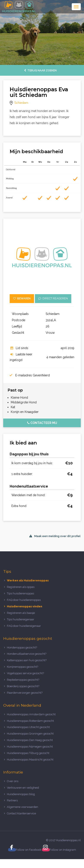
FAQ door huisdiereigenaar (24, 626)
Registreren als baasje (21, 613)
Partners (12, 800)
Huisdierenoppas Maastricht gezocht (30, 760)
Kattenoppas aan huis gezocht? (27, 660)
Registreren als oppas (21, 587)
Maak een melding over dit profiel (55, 536)
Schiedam (21, 103)
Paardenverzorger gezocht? (25, 693)
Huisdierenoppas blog (21, 794)
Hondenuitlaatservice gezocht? (27, 654)
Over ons (13, 781)
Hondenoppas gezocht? (22, 647)
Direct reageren (53, 298)
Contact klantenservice (21, 813)
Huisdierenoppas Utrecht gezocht (28, 727)
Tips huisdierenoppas (20, 593)
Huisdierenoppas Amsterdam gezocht (31, 714)
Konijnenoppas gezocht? (23, 667)
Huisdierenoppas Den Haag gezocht (30, 740)
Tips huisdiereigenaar (21, 619)
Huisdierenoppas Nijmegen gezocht (30, 747)
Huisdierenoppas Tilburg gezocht (28, 753)
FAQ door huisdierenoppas (24, 600)
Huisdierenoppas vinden (25, 606)
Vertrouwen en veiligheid (23, 788)
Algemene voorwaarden (23, 807)
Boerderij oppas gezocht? (23, 686)
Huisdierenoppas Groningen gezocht (30, 734)
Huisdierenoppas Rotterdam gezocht (30, 721)
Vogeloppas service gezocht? (25, 673)
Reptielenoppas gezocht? (23, 680)
